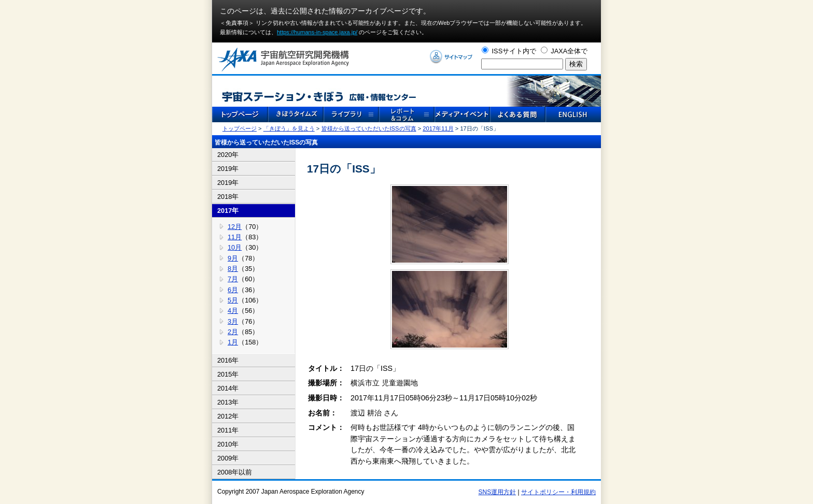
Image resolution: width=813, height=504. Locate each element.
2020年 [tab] (228, 155)
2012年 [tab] (228, 416)
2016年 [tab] (228, 360)
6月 (233, 290)
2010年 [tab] (228, 444)
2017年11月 (438, 128)
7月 (233, 279)
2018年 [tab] (228, 197)
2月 (233, 332)
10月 (235, 247)
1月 (233, 342)
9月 (233, 258)
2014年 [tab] (228, 388)
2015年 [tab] (228, 374)
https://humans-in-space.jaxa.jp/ (317, 32)
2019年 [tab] (228, 169)
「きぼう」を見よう (289, 128)
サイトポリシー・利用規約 (558, 492)
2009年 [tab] (228, 458)
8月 (233, 269)
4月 (233, 311)
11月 (235, 237)
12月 (235, 227)
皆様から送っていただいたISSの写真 (369, 128)
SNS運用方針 (497, 492)
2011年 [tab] (228, 430)
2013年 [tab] (228, 402)
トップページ (240, 128)
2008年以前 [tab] (235, 472)
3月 (233, 321)
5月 (233, 300)
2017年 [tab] (228, 211)
